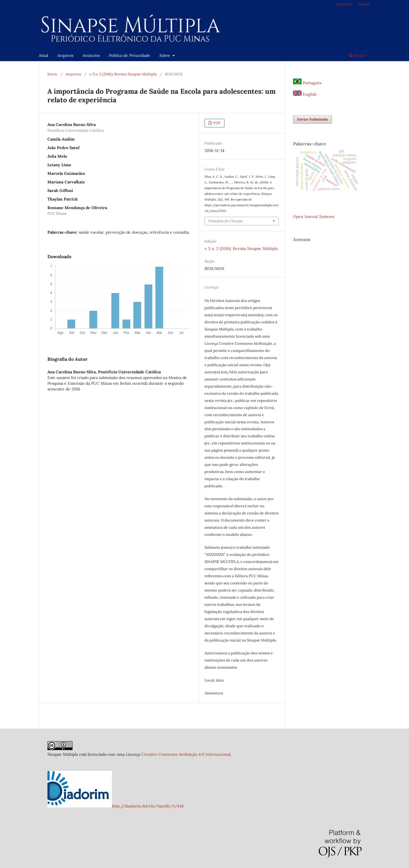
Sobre (165, 55)
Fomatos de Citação (226, 221)
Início (52, 74)
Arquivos (65, 55)
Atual (44, 55)
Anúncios (91, 55)
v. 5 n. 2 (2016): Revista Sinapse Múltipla (123, 74)
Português (307, 83)
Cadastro (344, 4)
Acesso (364, 4)
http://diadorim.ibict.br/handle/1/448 (148, 806)
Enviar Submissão (312, 119)
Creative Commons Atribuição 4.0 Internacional (186, 754)
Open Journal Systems (314, 217)
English (305, 94)
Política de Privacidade (130, 55)
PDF (216, 123)
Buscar (358, 55)
